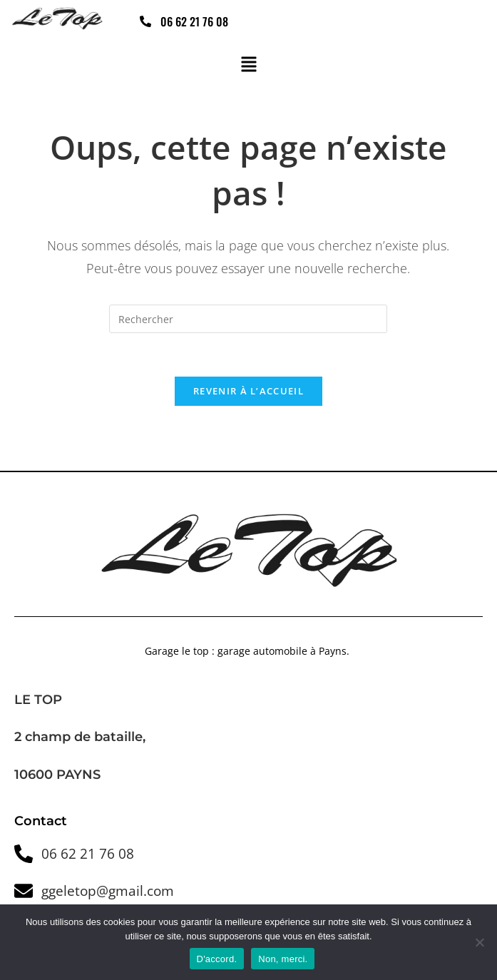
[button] (248, 66)
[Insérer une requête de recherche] (248, 319)
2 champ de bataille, (82, 737)
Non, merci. (283, 959)
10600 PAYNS (57, 775)
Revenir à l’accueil (248, 391)
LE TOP (38, 700)
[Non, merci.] (479, 942)
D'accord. (217, 959)
